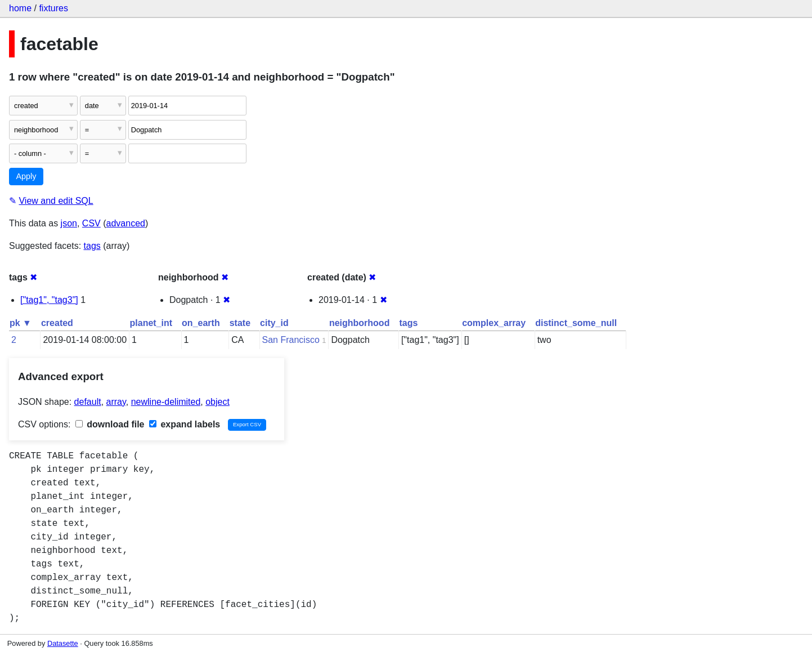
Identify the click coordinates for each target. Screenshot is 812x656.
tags (92, 246)
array (116, 402)
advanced (126, 223)
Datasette (63, 643)
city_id (274, 323)
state (240, 323)
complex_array (494, 323)
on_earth (201, 323)
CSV (91, 223)
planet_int (151, 323)
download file (110, 424)
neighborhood (360, 323)
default (88, 402)
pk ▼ (21, 323)
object (217, 402)
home (20, 8)
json (69, 223)
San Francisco (291, 340)
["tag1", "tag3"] (49, 300)
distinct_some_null (576, 323)
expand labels (185, 424)
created (57, 323)
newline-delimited (166, 402)
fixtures (53, 8)
